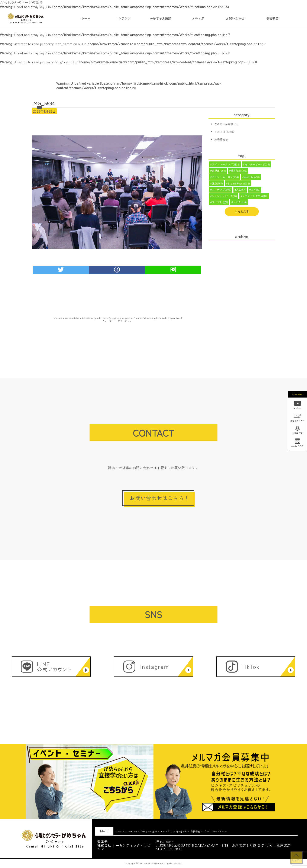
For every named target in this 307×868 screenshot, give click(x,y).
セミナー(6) (240, 205)
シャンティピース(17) (224, 198)
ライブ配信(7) (220, 205)
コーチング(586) (221, 191)
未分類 (218, 139)
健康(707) (217, 185)
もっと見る (242, 214)
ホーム (86, 18)
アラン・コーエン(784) (225, 178)
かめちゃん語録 (160, 18)
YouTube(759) (252, 178)
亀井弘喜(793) (239, 171)
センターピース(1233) (257, 165)
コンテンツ (123, 18)
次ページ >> (124, 321)
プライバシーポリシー (215, 831)
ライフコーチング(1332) (226, 165)
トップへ (296, 860)
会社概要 (272, 18)
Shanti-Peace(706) (239, 185)
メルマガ (198, 18)
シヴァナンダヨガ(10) (255, 198)
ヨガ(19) (256, 191)
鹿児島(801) (219, 171)
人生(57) (241, 191)
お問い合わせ (235, 18)
